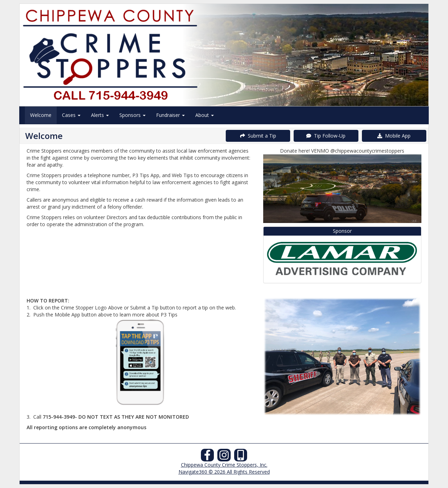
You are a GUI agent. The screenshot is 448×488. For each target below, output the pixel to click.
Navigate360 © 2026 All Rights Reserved (224, 472)
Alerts (100, 115)
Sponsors (132, 115)
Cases (71, 115)
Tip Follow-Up (326, 136)
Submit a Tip (258, 136)
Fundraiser (170, 115)
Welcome (41, 115)
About (205, 115)
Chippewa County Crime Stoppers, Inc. (224, 465)
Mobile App (394, 136)
